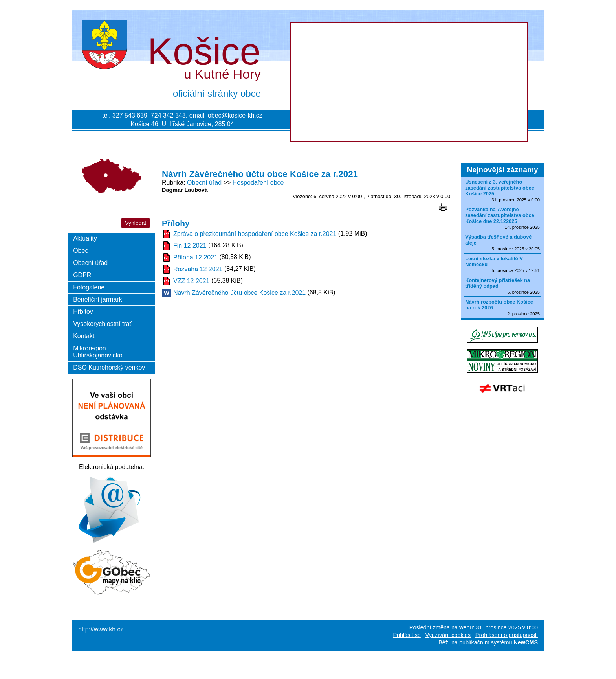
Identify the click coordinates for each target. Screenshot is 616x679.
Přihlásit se (407, 635)
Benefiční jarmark (98, 299)
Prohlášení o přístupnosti (507, 635)
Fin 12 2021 (190, 246)
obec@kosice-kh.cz (235, 115)
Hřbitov (83, 312)
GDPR (82, 275)
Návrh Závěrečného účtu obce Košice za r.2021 (239, 293)
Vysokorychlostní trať (102, 324)
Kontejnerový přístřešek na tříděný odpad (498, 283)
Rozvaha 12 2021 (198, 269)
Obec (81, 251)
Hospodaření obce (258, 183)
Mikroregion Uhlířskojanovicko (98, 352)
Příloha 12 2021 (195, 257)
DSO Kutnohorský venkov (109, 367)
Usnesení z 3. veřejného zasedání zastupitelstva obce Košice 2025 (500, 188)
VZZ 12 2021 (192, 281)
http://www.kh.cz (101, 629)
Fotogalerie (89, 287)
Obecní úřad (204, 183)
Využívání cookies (448, 635)
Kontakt (84, 336)
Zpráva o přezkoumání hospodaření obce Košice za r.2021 (255, 234)
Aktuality (85, 238)
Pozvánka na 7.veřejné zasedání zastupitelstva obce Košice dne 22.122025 (500, 215)
